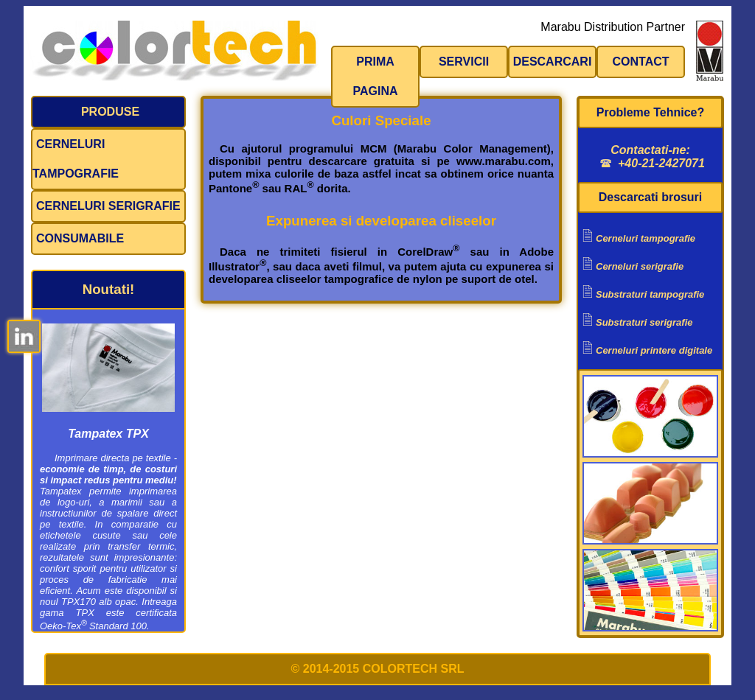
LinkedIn (24, 336)
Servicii (464, 62)
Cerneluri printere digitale (654, 350)
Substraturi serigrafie (644, 322)
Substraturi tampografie (650, 294)
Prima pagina (375, 76)
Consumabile (80, 238)
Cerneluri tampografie (76, 159)
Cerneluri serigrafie (108, 206)
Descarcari (553, 62)
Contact (640, 62)
